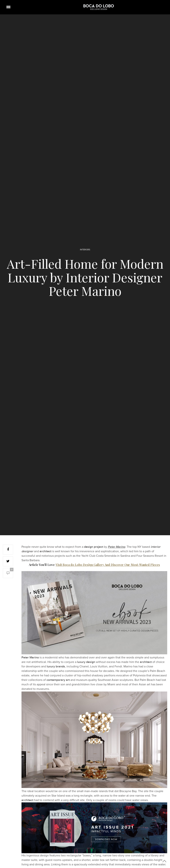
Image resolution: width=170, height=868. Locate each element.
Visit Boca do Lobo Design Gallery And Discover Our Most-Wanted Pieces (108, 565)
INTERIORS (85, 250)
